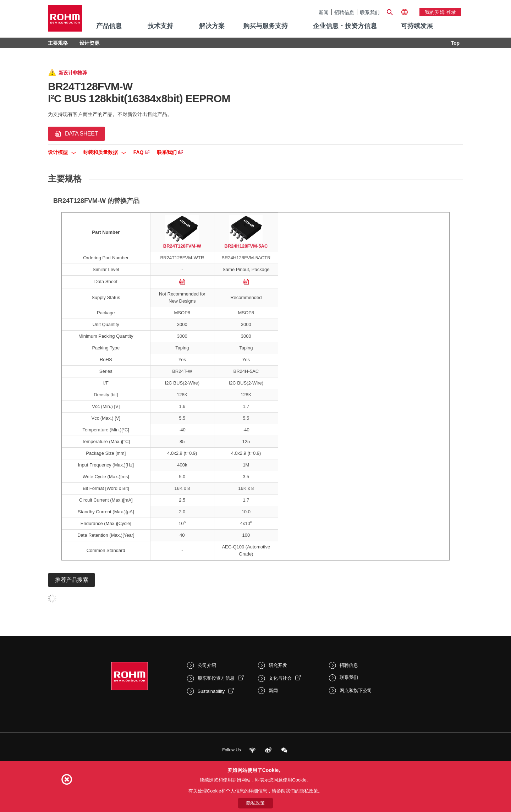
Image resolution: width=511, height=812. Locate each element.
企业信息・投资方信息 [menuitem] (345, 26)
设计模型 (62, 152)
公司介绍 (207, 665)
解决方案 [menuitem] (212, 26)
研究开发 (278, 665)
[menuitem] (417, 26)
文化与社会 (280, 678)
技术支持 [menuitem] (160, 26)
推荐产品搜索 (72, 580)
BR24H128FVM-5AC (246, 246)
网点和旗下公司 (356, 691)
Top (455, 43)
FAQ (142, 152)
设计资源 (89, 43)
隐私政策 (255, 803)
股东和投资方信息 (216, 678)
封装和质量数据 (105, 152)
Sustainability (211, 691)
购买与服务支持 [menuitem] (265, 26)
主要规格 (58, 43)
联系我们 (370, 12)
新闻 (324, 12)
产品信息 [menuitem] (109, 26)
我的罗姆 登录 (440, 12)
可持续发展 (417, 26)
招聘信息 (344, 12)
